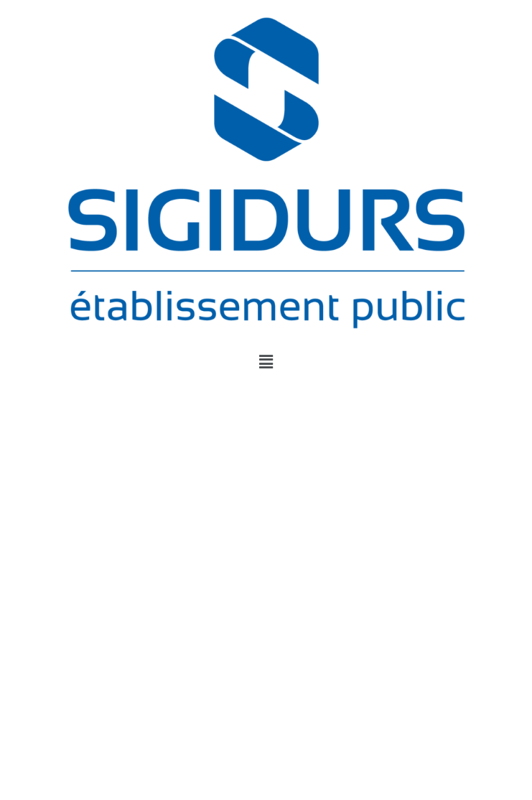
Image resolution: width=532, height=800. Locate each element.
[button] (266, 362)
